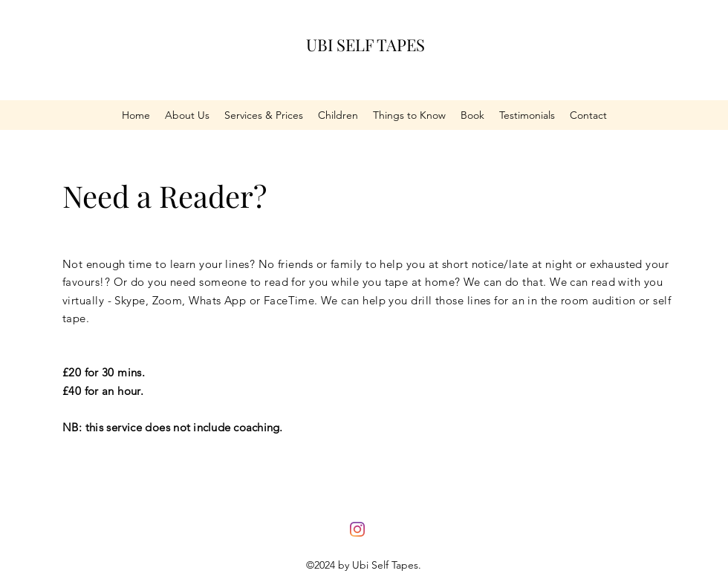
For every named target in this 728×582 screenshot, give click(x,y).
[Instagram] (357, 529)
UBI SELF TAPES (365, 45)
